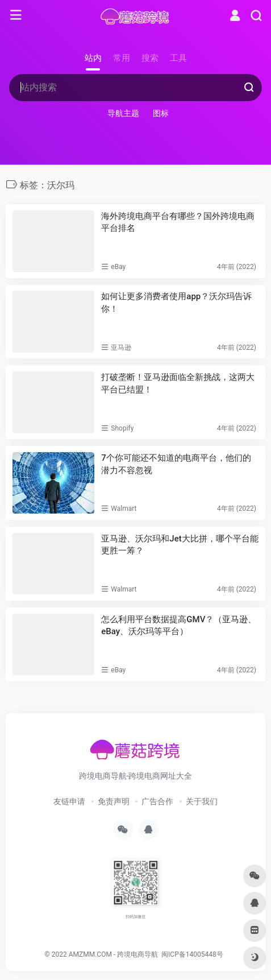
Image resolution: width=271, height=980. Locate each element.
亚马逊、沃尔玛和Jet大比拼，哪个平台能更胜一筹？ (180, 545)
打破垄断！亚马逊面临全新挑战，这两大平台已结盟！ (178, 383)
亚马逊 (121, 348)
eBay (118, 267)
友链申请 (69, 801)
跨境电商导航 (137, 954)
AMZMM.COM (90, 954)
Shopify (122, 428)
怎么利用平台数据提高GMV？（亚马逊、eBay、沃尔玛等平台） (179, 625)
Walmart (124, 508)
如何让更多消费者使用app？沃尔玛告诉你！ (176, 302)
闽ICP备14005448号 (192, 954)
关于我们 (202, 801)
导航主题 (123, 113)
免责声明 (114, 801)
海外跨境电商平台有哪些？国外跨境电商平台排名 (178, 222)
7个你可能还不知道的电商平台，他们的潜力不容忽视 (176, 464)
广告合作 (157, 801)
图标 (161, 113)
